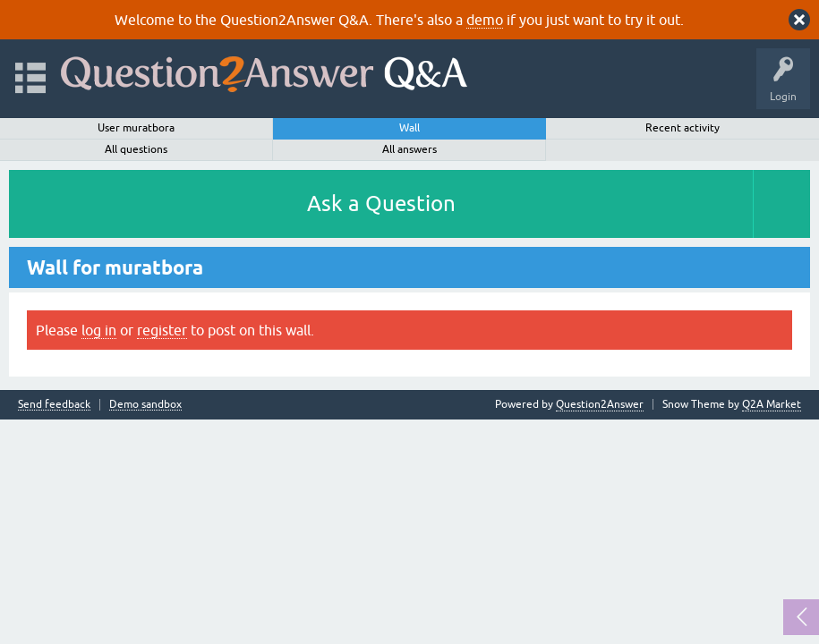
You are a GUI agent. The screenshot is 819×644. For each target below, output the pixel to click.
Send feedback (54, 405)
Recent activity (682, 128)
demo (485, 20)
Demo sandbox (145, 405)
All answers (409, 149)
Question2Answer (600, 404)
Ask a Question (381, 203)
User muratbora (136, 128)
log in (99, 330)
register (162, 330)
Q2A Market (772, 404)
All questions (136, 149)
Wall (409, 128)
